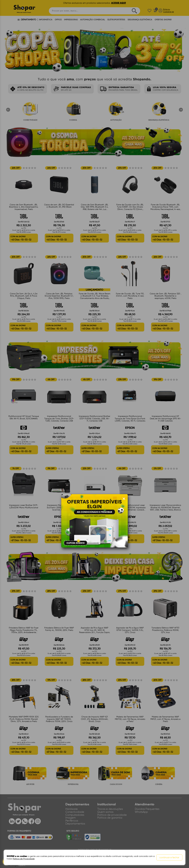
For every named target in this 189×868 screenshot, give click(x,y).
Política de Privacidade (24, 859)
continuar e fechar (169, 857)
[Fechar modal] (124, 499)
